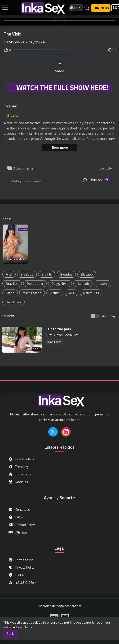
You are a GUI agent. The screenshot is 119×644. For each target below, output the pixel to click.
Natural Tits (91, 293)
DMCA (16, 575)
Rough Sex (13, 302)
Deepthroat (35, 283)
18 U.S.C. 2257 (22, 583)
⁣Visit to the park (58, 329)
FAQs (16, 517)
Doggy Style (60, 283)
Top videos (20, 474)
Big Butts (27, 274)
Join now (101, 8)
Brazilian (13, 115)
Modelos (18, 482)
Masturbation (32, 293)
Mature (55, 293)
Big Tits (47, 274)
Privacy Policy (21, 567)
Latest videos (21, 459)
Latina (10, 293)
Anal (9, 274)
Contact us (19, 510)
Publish (100, 180)
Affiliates (18, 532)
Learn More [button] (24, 627)
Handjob (83, 283)
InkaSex (10, 106)
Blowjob (87, 274)
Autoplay (109, 316)
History (103, 283)
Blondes (66, 274)
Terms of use (21, 560)
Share (60, 67)
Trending (18, 467)
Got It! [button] (10, 633)
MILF (72, 293)
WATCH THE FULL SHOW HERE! (59, 88)
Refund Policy (22, 525)
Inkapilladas (54, 342)
